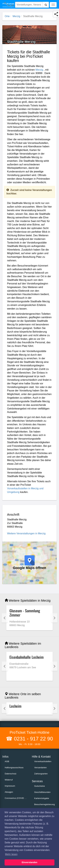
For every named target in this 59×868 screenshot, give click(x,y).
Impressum (10, 786)
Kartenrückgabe (42, 798)
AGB (7, 761)
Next (54, 618)
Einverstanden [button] (29, 862)
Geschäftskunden (42, 792)
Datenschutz (11, 774)
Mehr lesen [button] (11, 854)
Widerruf (9, 780)
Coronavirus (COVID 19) (16, 798)
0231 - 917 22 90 (33, 739)
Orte (7, 16)
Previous (5, 618)
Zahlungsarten (41, 774)
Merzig (16, 16)
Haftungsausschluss (14, 768)
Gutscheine (40, 786)
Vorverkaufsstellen (43, 761)
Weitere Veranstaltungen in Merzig (26, 533)
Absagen (9, 792)
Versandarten (41, 768)
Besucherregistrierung (45, 804)
